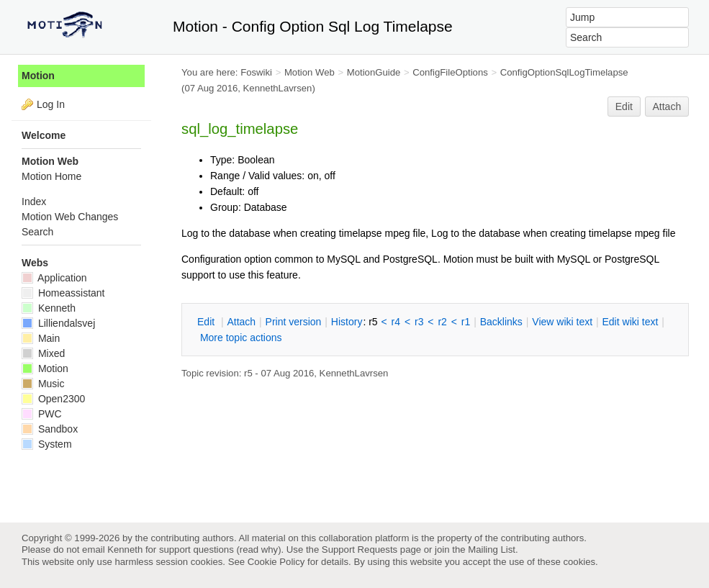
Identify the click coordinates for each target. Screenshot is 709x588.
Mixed (43, 353)
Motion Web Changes (70, 217)
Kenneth (49, 308)
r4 (396, 322)
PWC (42, 414)
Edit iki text (631, 322)
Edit (624, 107)
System (47, 444)
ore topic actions (241, 338)
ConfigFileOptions (450, 72)
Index (34, 202)
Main (41, 338)
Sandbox (50, 429)
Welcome (44, 135)
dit (207, 322)
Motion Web (310, 72)
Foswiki (256, 72)
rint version (294, 322)
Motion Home (51, 176)
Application (54, 278)
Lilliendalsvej (58, 323)
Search (37, 232)
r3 (419, 322)
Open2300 (53, 399)
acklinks (501, 322)
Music (43, 384)
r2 (442, 322)
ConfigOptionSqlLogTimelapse (564, 72)
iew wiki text (562, 322)
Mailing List (492, 549)
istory (347, 322)
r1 (466, 322)
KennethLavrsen (278, 88)
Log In (51, 104)
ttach (241, 322)
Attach (667, 107)
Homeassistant (63, 293)
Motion (38, 76)
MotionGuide (374, 72)
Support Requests (360, 549)
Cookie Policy (276, 562)
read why (259, 549)
